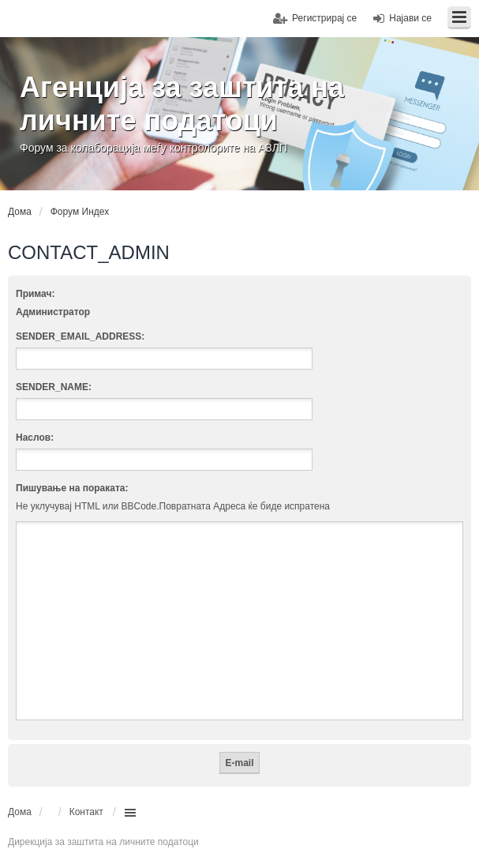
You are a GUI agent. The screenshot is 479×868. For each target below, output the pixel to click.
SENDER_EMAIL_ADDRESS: (80, 336)
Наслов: (35, 438)
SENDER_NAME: (54, 387)
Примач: (35, 294)
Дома (20, 812)
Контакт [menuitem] (86, 812)
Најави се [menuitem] (410, 18)
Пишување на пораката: (72, 488)
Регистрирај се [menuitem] (324, 18)
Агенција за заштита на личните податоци (182, 104)
